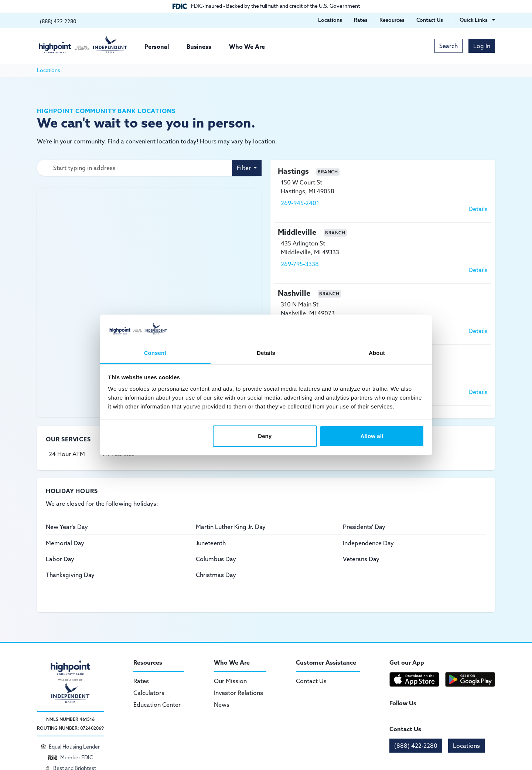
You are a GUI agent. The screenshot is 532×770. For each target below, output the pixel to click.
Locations (466, 746)
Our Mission (230, 681)
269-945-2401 (300, 203)
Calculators (149, 693)
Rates (141, 681)
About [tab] (377, 353)
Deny (265, 436)
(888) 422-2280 (416, 746)
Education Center (157, 705)
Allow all (372, 436)
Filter (245, 168)
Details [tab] (266, 353)
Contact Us (311, 681)
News (222, 705)
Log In (482, 46)
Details (478, 209)
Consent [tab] (155, 353)
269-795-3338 (300, 264)
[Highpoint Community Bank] (83, 45)
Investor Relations (238, 693)
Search (449, 46)
